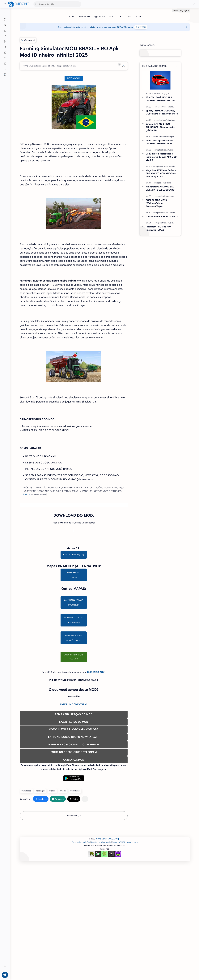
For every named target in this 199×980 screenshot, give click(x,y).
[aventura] (171, 196)
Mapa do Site (132, 958)
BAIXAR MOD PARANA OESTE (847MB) (74, 697)
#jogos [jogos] (52, 868)
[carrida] (161, 93)
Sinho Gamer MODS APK (108, 955)
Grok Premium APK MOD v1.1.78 (162, 216)
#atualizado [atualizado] (26, 868)
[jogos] (167, 93)
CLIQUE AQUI (141, 27)
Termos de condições (81, 958)
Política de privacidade (101, 958)
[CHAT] (129, 16)
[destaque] (170, 137)
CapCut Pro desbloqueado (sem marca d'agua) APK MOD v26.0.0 (161, 157)
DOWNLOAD (74, 78)
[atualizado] (172, 107)
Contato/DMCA (119, 958)
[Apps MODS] (99, 16)
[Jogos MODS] (84, 16)
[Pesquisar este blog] (57, 4)
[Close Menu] (187, 27)
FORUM (27, 533)
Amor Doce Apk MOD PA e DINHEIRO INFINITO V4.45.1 (160, 142)
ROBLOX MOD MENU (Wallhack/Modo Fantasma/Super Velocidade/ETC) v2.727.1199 (160, 203)
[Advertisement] (74, 460)
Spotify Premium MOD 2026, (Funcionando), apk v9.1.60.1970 (162, 112)
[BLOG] (138, 16)
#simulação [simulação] (75, 868)
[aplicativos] (162, 107)
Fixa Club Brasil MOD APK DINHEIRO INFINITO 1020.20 (160, 99)
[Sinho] (26, 66)
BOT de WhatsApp (125, 27)
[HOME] (71, 16)
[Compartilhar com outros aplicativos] (85, 876)
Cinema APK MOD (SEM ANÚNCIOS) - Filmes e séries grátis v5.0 (160, 127)
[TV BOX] (112, 16)
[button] (194, 4)
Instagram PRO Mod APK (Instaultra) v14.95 (158, 228)
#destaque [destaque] (40, 868)
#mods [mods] (63, 868)
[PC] (121, 16)
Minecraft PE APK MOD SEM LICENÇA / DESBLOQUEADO (160, 188)
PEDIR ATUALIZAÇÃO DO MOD (74, 792)
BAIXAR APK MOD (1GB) (74, 632)
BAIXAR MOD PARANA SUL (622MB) (74, 680)
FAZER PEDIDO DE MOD (74, 799)
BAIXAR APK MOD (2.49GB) (74, 652)
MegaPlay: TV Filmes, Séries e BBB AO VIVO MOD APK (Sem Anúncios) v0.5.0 (161, 173)
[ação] (160, 183)
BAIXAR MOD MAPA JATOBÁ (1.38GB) (74, 715)
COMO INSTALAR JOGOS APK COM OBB (74, 807)
